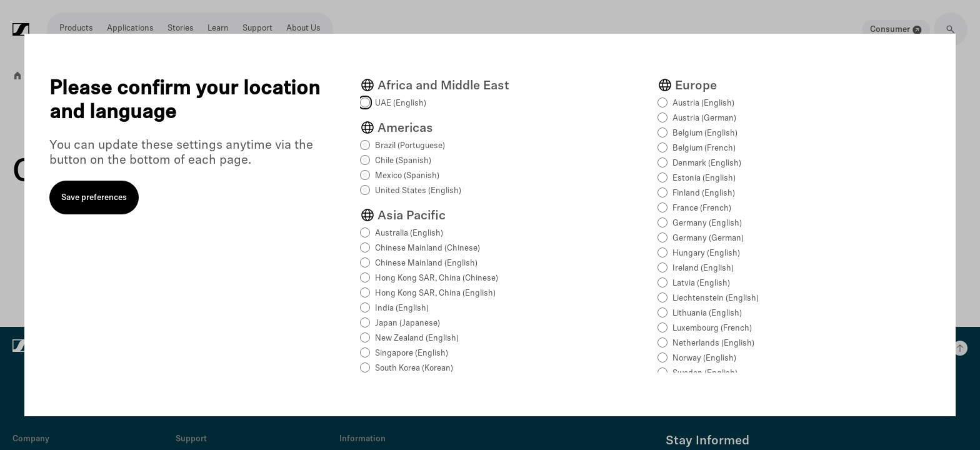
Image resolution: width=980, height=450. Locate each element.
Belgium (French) (704, 148)
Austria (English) (703, 103)
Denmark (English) (707, 163)
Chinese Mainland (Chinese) (427, 248)
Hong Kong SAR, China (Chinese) (437, 278)
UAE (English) (401, 103)
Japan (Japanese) (407, 323)
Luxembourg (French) (712, 328)
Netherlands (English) (713, 343)
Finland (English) (704, 193)
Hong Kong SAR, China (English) (435, 293)
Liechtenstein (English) (716, 298)
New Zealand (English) (417, 338)
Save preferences (94, 198)
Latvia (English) (701, 283)
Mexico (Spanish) (407, 176)
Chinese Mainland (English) (426, 263)
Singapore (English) (412, 353)
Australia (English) (409, 233)
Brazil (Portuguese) (410, 146)
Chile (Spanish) (403, 161)
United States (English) (418, 191)
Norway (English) (704, 358)
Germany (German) (708, 238)
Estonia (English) (704, 178)
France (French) (702, 208)
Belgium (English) (705, 133)
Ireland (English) (703, 268)
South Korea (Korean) (414, 368)
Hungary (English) (706, 253)
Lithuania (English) (707, 313)
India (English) (402, 308)
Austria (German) (704, 118)
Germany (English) (707, 223)
